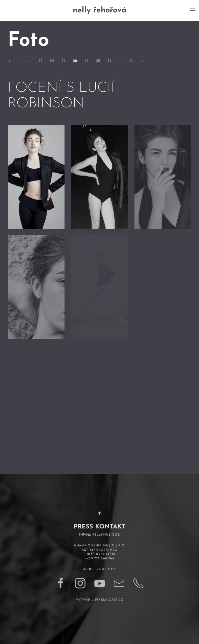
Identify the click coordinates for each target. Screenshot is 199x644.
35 (63, 61)
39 (109, 61)
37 (87, 61)
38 (98, 61)
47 (130, 61)
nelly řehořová (99, 10)
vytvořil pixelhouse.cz (100, 595)
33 (40, 61)
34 (52, 61)
